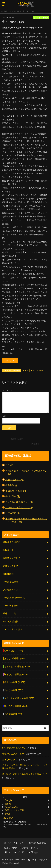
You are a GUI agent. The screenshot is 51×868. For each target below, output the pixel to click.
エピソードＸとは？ (13, 629)
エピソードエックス (36, 860)
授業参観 (11, 485)
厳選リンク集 (9, 613)
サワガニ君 (13, 513)
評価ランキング (10, 566)
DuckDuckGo (11, 807)
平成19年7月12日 (16, 491)
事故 (26, 371)
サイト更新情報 (10, 621)
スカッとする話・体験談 (19, 698)
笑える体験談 (15, 682)
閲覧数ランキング (12, 558)
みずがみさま (9, 759)
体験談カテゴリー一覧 (14, 598)
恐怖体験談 (14, 651)
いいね (10, 360)
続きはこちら (8, 818)
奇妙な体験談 (14, 690)
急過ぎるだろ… (15, 480)
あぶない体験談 (15, 658)
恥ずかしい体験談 (16, 674)
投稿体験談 (8, 574)
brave (7, 814)
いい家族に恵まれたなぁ (14, 748)
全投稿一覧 (8, 550)
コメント (7, 390)
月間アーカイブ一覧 (14, 852)
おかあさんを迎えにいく (19, 508)
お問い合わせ (35, 852)
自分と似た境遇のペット (19, 502)
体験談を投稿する (12, 542)
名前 (4, 416)
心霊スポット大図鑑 (14, 810)
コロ (9, 465)
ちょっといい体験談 (12, 371)
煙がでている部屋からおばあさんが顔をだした (25, 774)
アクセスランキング (32, 848)
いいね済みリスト (12, 590)
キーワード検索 (10, 605)
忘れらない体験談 (16, 706)
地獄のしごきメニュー (13, 754)
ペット (41, 371)
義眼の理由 (13, 496)
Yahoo (8, 804)
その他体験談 (14, 714)
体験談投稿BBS (11, 582)
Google (8, 800)
